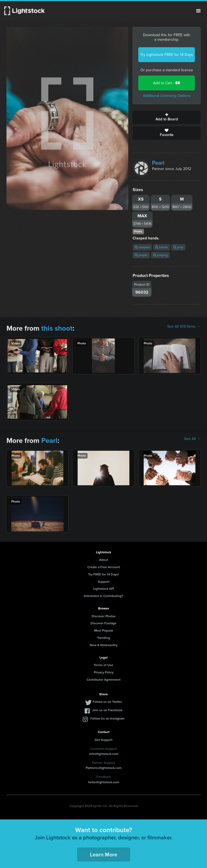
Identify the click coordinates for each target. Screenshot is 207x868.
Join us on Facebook (107, 710)
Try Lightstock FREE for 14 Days (167, 55)
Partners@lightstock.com (104, 768)
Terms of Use (103, 665)
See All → (192, 439)
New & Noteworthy (104, 645)
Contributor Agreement (103, 680)
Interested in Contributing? (103, 596)
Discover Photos (104, 616)
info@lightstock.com (104, 754)
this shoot (57, 328)
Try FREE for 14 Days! (103, 574)
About (104, 560)
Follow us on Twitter (107, 702)
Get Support (103, 740)
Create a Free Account (104, 567)
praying (160, 255)
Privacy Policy (104, 672)
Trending (103, 638)
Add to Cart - (167, 83)
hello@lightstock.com (104, 782)
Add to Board (167, 117)
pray (178, 247)
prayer (141, 255)
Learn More (104, 855)
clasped (142, 247)
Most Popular (104, 630)
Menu (198, 11)
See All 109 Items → (184, 327)
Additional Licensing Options (167, 96)
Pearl (158, 163)
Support (104, 582)
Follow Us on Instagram (107, 718)
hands (162, 247)
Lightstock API (104, 589)
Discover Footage (103, 623)
